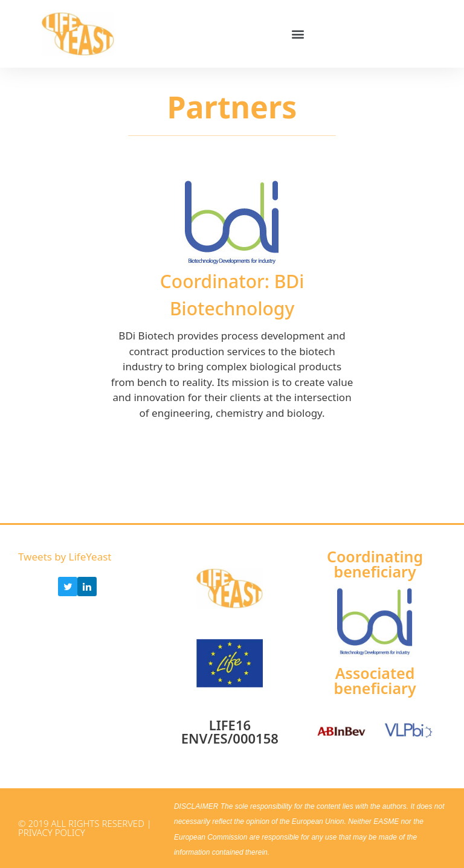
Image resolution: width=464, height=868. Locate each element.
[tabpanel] (232, 300)
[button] (298, 34)
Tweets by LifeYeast (65, 557)
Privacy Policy (52, 832)
